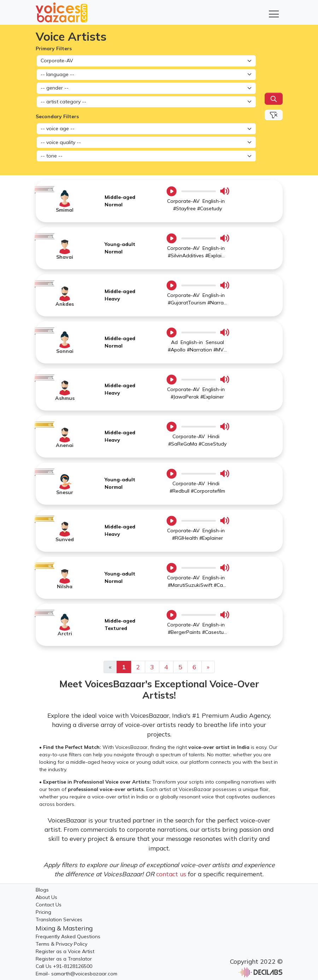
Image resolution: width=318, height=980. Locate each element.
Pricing (43, 912)
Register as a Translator (64, 959)
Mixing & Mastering (64, 928)
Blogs (42, 890)
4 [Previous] (166, 667)
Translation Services (59, 919)
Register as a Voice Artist (65, 951)
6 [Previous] (195, 667)
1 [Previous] (124, 667)
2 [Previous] (138, 667)
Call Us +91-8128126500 (64, 966)
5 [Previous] (180, 667)
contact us (171, 874)
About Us (46, 897)
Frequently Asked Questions (68, 936)
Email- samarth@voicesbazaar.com (76, 974)
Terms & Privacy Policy (61, 944)
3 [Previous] (152, 667)
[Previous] (208, 667)
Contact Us (49, 905)
